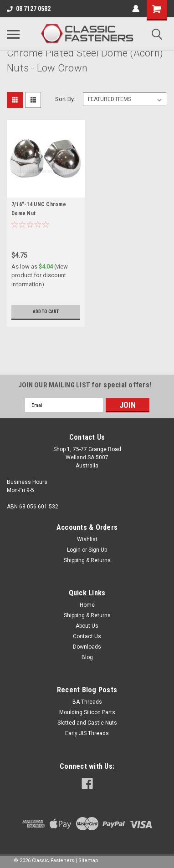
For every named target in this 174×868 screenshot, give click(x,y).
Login (74, 550)
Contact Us (87, 636)
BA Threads (87, 702)
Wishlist (87, 539)
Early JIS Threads (87, 733)
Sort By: (65, 99)
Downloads (87, 647)
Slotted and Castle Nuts (87, 723)
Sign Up (98, 550)
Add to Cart (46, 312)
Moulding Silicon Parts (87, 712)
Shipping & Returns (87, 560)
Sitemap (88, 860)
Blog (87, 657)
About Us (87, 626)
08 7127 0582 (29, 9)
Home (87, 605)
